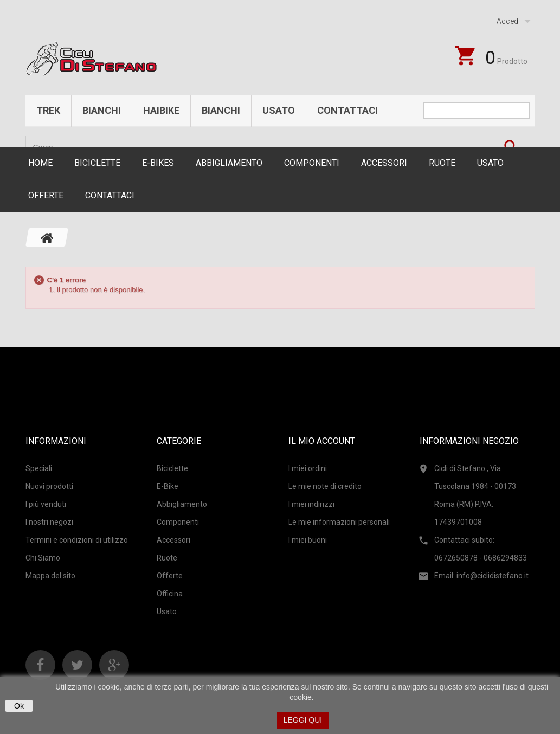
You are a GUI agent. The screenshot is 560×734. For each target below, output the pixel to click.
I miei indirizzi (311, 504)
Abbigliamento (229, 163)
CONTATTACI (110, 195)
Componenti (312, 163)
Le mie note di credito (325, 486)
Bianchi (102, 110)
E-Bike (168, 486)
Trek (48, 110)
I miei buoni (308, 540)
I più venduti (46, 504)
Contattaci (347, 110)
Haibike (161, 110)
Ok (19, 706)
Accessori (384, 163)
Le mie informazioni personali (339, 522)
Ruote (442, 163)
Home (40, 163)
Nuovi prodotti (49, 486)
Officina (170, 594)
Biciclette (97, 163)
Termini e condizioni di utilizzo (77, 540)
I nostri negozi (49, 522)
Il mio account (322, 441)
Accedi (508, 21)
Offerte (46, 195)
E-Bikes (158, 163)
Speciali (39, 468)
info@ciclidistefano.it (493, 576)
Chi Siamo (43, 558)
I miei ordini (308, 468)
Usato (279, 110)
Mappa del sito (50, 576)
